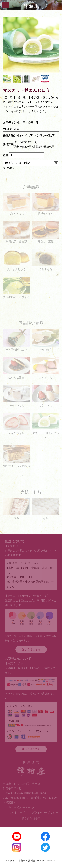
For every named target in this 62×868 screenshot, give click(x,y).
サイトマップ (17, 812)
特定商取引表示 (31, 819)
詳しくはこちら (31, 649)
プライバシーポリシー (45, 812)
